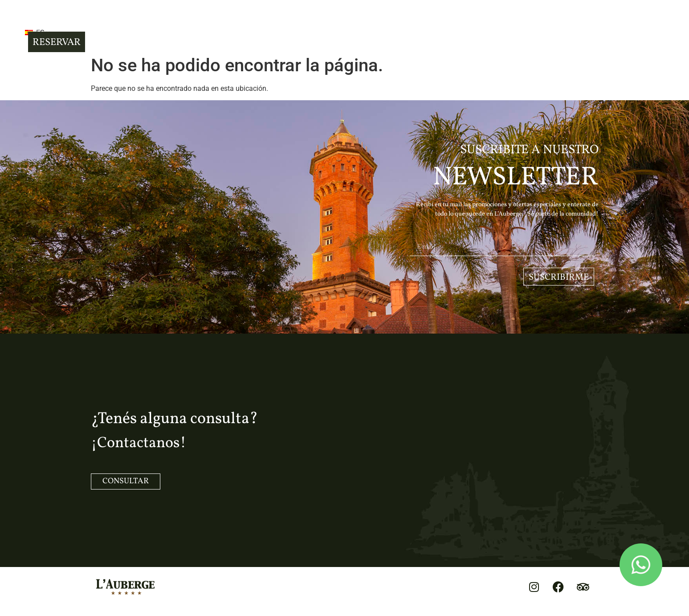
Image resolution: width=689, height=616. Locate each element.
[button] (108, 27)
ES (145, 28)
